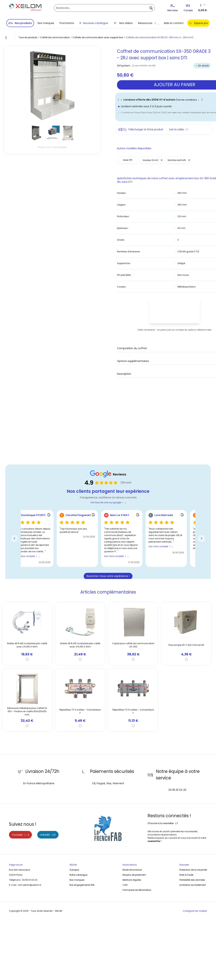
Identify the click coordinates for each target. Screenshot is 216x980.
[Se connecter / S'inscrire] (188, 6)
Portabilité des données (192, 880)
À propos (74, 870)
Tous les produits (28, 37)
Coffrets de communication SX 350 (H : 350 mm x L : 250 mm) (160, 37)
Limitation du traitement (193, 885)
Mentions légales (132, 880)
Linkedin (48, 835)
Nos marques (46, 23)
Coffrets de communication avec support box (98, 37)
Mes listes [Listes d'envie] (173, 8)
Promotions (67, 23)
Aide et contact (174, 23)
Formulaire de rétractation (137, 890)
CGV (125, 885)
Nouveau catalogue (94, 23)
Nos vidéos (123, 23)
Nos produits (20, 23)
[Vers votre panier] (203, 6)
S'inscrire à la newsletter (163, 823)
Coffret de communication (55, 37)
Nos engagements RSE (82, 885)
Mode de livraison (132, 870)
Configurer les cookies (195, 911)
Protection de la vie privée (193, 870)
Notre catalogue (78, 875)
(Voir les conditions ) (189, 100)
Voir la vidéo (179, 129)
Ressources (148, 23)
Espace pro (198, 23)
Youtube (20, 835)
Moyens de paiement (134, 875)
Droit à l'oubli (186, 875)
